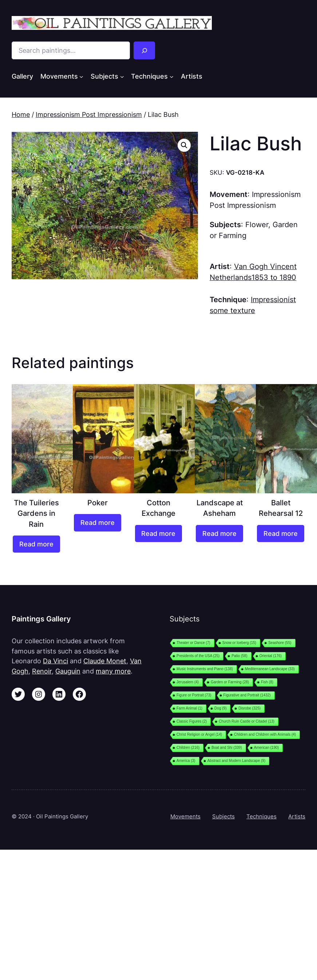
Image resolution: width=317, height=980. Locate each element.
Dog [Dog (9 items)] (220, 708)
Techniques (261, 816)
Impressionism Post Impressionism (89, 114)
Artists (297, 816)
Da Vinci (56, 661)
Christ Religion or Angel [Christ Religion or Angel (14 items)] (199, 734)
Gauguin (68, 671)
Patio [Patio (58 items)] (239, 656)
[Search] (144, 50)
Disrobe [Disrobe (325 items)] (249, 708)
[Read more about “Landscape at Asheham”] (219, 534)
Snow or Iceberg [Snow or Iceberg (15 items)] (239, 643)
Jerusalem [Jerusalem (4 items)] (188, 682)
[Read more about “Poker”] (98, 523)
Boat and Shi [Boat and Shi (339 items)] (227, 748)
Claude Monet (105, 661)
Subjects (223, 816)
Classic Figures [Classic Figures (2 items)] (192, 721)
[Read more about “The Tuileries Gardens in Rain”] (36, 544)
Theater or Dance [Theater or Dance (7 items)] (193, 643)
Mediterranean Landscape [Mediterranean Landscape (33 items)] (270, 669)
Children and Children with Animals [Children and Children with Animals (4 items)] (265, 734)
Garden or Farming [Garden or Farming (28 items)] (230, 682)
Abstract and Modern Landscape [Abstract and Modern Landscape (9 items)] (237, 761)
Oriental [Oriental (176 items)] (271, 656)
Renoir (42, 671)
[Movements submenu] (81, 77)
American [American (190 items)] (266, 748)
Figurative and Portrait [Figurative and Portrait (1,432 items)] (247, 695)
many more (113, 671)
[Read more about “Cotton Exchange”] (159, 534)
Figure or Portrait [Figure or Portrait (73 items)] (194, 695)
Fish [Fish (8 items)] (267, 682)
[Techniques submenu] (172, 77)
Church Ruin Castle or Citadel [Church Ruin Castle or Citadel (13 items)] (247, 721)
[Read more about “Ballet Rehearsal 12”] (281, 534)
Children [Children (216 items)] (188, 748)
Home (21, 114)
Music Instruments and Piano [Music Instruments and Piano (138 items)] (205, 669)
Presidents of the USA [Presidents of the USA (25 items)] (198, 656)
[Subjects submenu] (122, 77)
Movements (185, 816)
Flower (257, 225)
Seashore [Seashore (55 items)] (280, 643)
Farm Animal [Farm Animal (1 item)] (189, 708)
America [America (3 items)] (186, 761)
